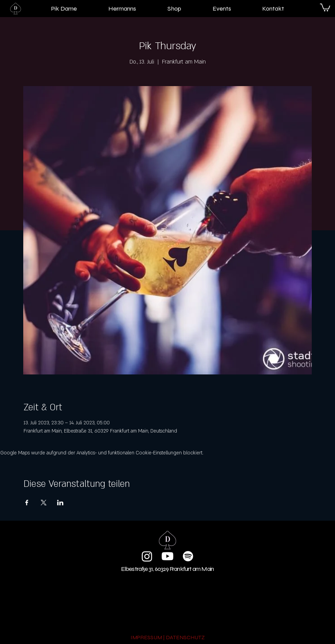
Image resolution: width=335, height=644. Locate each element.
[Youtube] (167, 556)
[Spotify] (188, 556)
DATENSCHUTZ (185, 637)
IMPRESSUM (146, 637)
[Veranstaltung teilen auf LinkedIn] (60, 503)
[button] (325, 7)
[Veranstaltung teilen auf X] (44, 503)
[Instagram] (147, 556)
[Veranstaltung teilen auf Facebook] (27, 503)
